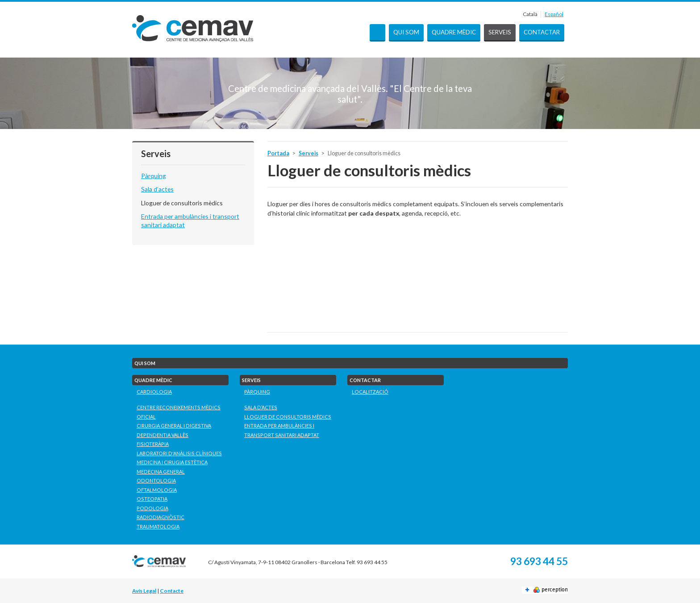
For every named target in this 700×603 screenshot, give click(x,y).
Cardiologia (154, 392)
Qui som (406, 32)
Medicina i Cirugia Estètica (172, 462)
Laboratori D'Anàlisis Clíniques (179, 453)
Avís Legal (144, 591)
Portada (377, 33)
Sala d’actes (157, 189)
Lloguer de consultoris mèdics (182, 203)
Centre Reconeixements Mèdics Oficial (179, 412)
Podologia (152, 508)
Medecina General (161, 472)
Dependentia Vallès (162, 435)
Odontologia (156, 480)
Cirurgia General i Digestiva (174, 426)
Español (554, 14)
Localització (370, 392)
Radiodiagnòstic (160, 517)
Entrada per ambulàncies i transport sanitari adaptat (282, 430)
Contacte (172, 591)
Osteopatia (152, 499)
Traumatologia (158, 526)
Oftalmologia (157, 490)
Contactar (542, 32)
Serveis (500, 32)
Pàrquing (154, 176)
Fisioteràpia (153, 444)
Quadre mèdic (454, 32)
